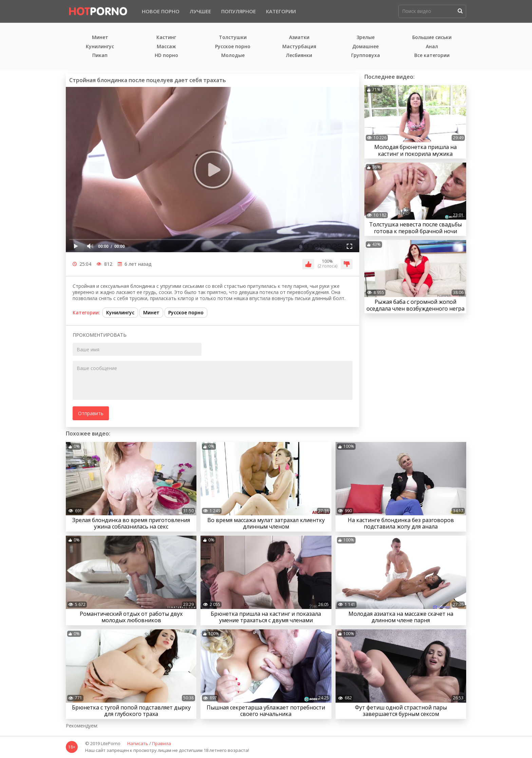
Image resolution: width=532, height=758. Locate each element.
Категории (281, 11)
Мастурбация (299, 47)
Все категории (432, 56)
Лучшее (200, 11)
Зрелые (366, 38)
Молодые (233, 56)
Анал (432, 47)
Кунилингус (100, 47)
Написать (138, 744)
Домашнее (365, 47)
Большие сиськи (432, 38)
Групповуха (366, 56)
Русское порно (233, 47)
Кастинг (166, 38)
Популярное (239, 11)
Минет (100, 38)
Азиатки (299, 38)
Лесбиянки (299, 56)
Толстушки (233, 38)
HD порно (166, 56)
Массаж (166, 47)
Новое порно (161, 11)
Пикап (100, 56)
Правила (161, 744)
